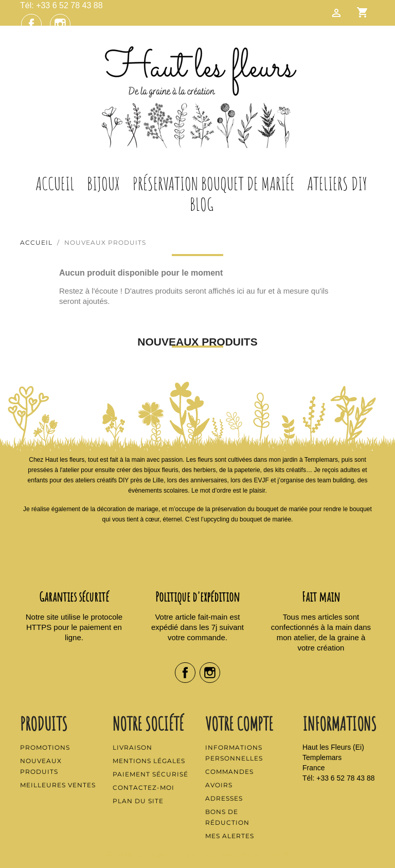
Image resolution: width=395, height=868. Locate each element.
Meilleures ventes (58, 785)
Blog (202, 204)
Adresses (224, 798)
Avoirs (219, 785)
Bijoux (103, 184)
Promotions (45, 747)
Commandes (229, 772)
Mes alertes (230, 836)
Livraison (132, 747)
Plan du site (138, 801)
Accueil (55, 184)
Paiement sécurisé (150, 774)
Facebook (31, 24)
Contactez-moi (143, 788)
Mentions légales (149, 761)
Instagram (60, 24)
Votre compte (239, 724)
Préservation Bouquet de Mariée (214, 184)
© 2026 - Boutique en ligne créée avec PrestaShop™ (198, 854)
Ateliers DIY (337, 184)
